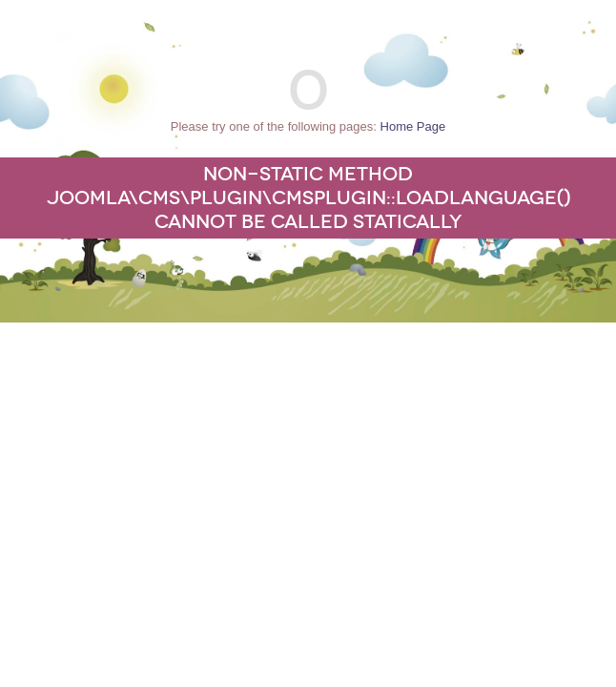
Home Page (413, 126)
